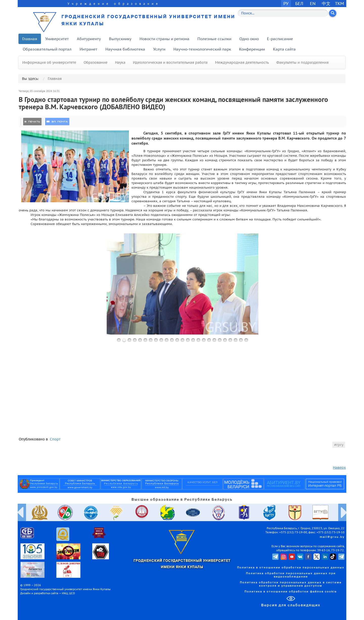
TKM (339, 3)
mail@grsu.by (332, 537)
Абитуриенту (89, 39)
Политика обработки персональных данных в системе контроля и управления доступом (291, 584)
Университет (57, 39)
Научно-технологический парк (202, 49)
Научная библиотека (125, 49)
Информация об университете (49, 62)
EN (313, 3)
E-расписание (280, 39)
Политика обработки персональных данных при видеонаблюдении (291, 575)
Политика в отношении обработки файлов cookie (291, 592)
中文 (326, 3)
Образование (96, 62)
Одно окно (249, 39)
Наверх (339, 468)
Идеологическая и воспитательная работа (170, 62)
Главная (30, 39)
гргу (340, 445)
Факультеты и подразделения (302, 62)
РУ (286, 3)
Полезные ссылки (214, 39)
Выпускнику (120, 39)
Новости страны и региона (164, 39)
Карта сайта (284, 49)
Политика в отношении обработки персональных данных (291, 568)
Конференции (252, 49)
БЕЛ (299, 3)
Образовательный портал (47, 49)
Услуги (159, 49)
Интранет (88, 49)
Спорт (55, 439)
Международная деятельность (242, 62)
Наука (120, 62)
